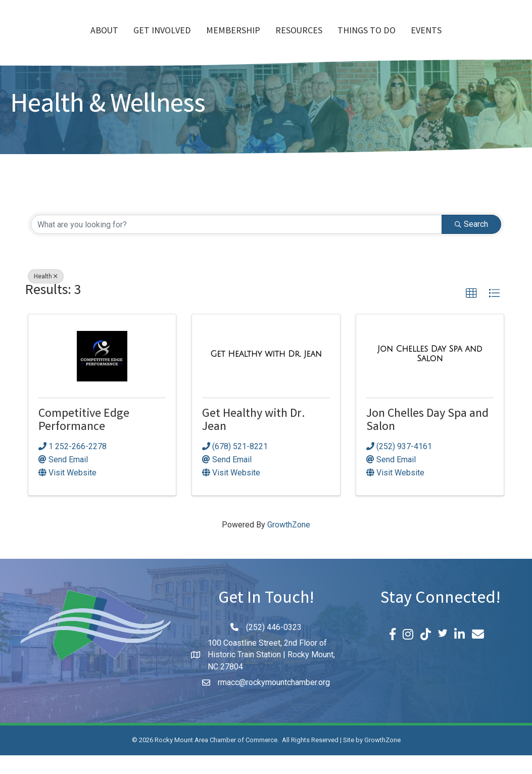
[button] (471, 312)
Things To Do (425, 41)
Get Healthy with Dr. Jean (254, 440)
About (46, 41)
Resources (357, 41)
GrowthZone (289, 543)
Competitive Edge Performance (84, 440)
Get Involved (104, 41)
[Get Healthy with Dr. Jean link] (266, 373)
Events (484, 41)
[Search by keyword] (236, 243)
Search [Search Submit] (471, 243)
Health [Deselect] (46, 295)
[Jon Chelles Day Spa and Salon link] (430, 373)
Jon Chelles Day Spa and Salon (427, 440)
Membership (175, 41)
